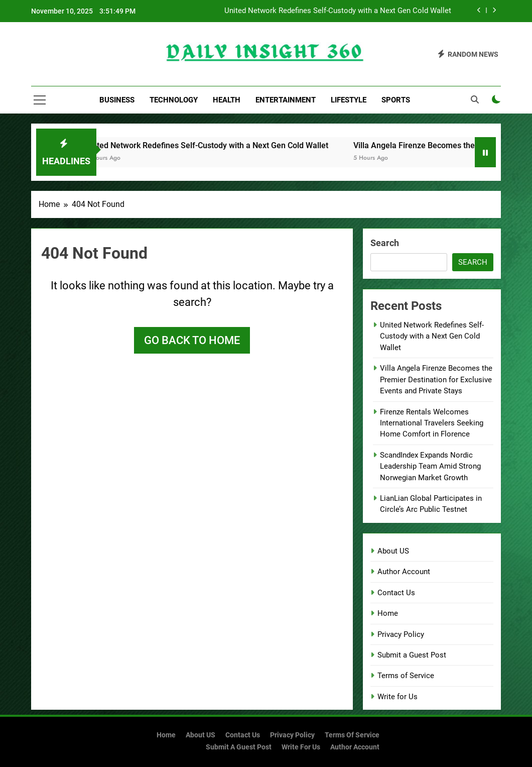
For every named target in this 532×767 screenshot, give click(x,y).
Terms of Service (406, 676)
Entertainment (286, 100)
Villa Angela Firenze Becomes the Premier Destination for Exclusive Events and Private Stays (436, 379)
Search (385, 243)
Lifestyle (349, 100)
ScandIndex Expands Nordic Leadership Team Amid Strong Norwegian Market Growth (430, 466)
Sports (396, 100)
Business (117, 100)
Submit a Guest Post (412, 655)
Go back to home (192, 340)
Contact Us (396, 593)
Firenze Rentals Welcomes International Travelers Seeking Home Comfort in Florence (432, 423)
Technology (174, 100)
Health (227, 100)
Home (388, 613)
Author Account (404, 572)
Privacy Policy (401, 634)
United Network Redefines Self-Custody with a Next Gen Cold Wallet (338, 11)
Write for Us (397, 697)
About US (393, 551)
